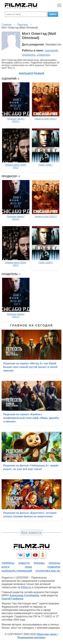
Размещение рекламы (31, 637)
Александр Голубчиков (24, 595)
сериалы (54, 563)
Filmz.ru (26, 587)
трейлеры (8, 563)
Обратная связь (47, 634)
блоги (5, 567)
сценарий (51, 50)
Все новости (31, 533)
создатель (44, 55)
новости (24, 563)
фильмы (39, 563)
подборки (54, 567)
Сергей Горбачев (12, 599)
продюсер (29, 55)
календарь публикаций (17, 571)
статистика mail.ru (48, 571)
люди (28, 567)
